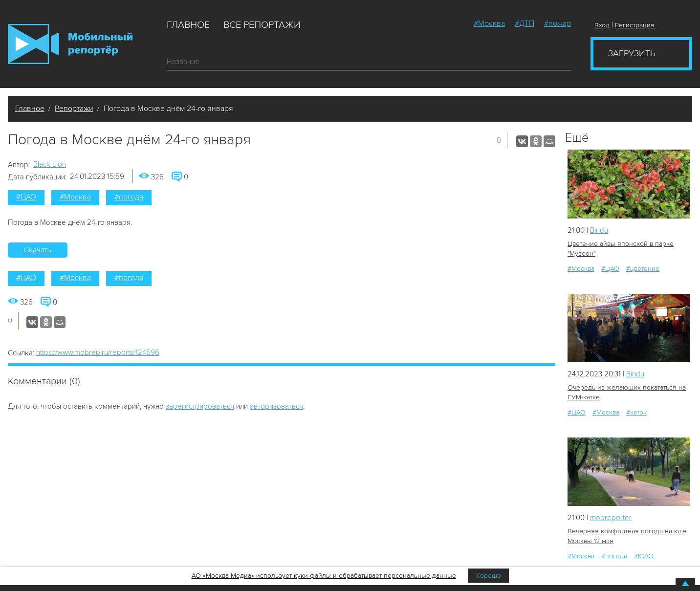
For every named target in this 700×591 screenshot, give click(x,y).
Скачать (38, 250)
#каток (636, 412)
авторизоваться (276, 406)
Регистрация (635, 25)
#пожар (558, 23)
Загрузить (632, 53)
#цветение (643, 269)
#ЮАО (644, 556)
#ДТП (525, 23)
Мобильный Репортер (70, 44)
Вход (602, 25)
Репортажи (74, 109)
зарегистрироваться (200, 406)
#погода (129, 197)
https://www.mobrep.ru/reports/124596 (98, 352)
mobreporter (611, 518)
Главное (188, 25)
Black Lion (50, 164)
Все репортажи (262, 25)
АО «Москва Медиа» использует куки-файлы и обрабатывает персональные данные (324, 576)
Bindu (599, 230)
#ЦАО (26, 197)
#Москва (489, 23)
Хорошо (488, 576)
